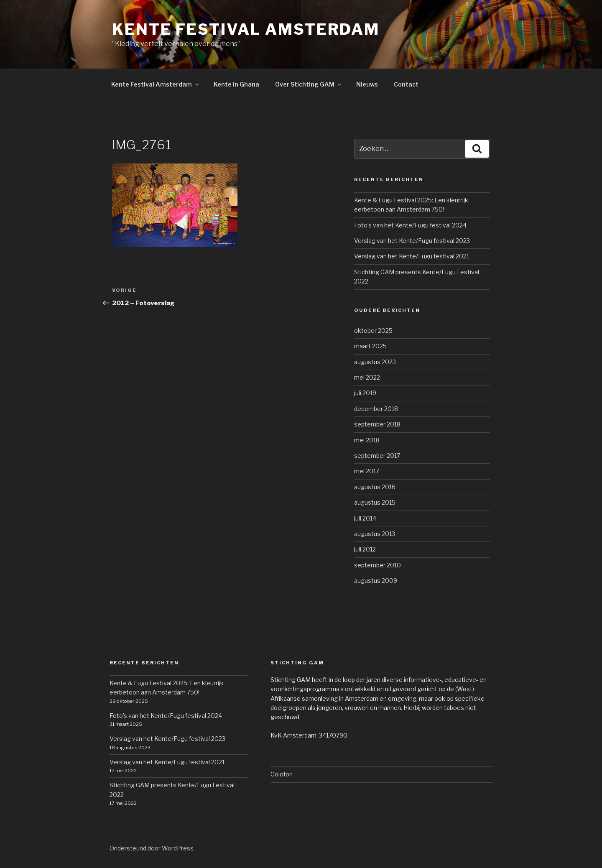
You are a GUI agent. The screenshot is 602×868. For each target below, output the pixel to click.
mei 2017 (367, 471)
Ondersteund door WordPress (152, 848)
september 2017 (377, 456)
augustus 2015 (375, 502)
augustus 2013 (375, 534)
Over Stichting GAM (309, 84)
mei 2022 (367, 377)
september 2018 (377, 424)
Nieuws (367, 84)
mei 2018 (367, 440)
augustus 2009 (376, 581)
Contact (406, 84)
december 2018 (376, 409)
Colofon (282, 774)
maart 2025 (370, 346)
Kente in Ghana (236, 84)
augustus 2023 (375, 362)
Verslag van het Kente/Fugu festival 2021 (412, 256)
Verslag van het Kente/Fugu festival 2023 (412, 241)
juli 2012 (365, 549)
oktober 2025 (373, 331)
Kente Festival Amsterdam (246, 29)
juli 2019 (365, 393)
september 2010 (378, 565)
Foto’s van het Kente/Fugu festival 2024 (410, 225)
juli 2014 (365, 518)
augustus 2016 (375, 487)
